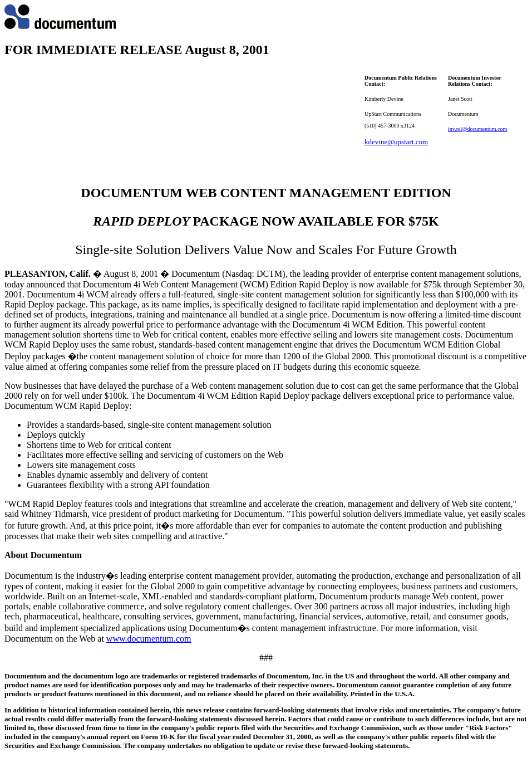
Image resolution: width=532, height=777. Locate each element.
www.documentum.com (149, 639)
